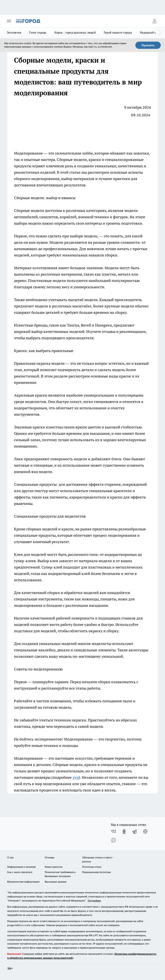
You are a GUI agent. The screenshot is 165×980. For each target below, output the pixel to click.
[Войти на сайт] (154, 21)
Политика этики (92, 867)
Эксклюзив (14, 32)
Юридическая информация (23, 882)
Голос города (38, 32)
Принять (148, 45)
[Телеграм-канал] (135, 832)
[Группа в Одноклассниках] (124, 832)
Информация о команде (21, 867)
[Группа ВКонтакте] (114, 832)
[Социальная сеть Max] (114, 840)
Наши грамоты (54, 867)
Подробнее (94, 900)
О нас (10, 857)
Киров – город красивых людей (75, 32)
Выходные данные (56, 882)
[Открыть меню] (9, 21)
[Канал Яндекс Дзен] (145, 832)
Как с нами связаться (20, 872)
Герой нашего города (118, 32)
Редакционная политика (96, 872)
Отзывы (49, 857)
